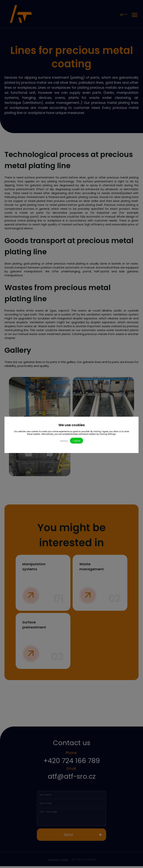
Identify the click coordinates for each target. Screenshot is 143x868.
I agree (77, 441)
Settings (64, 441)
